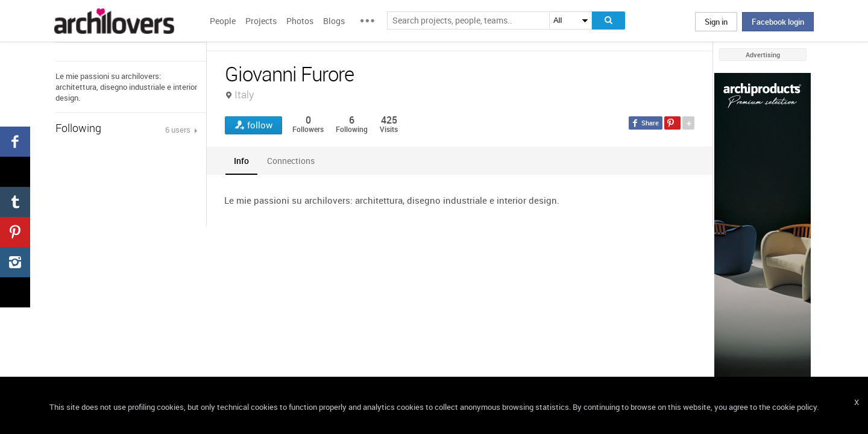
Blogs (334, 21)
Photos (300, 21)
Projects (261, 21)
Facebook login (778, 22)
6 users (179, 130)
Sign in (716, 22)
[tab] (241, 161)
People (223, 21)
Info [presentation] (241, 161)
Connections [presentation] (291, 161)
